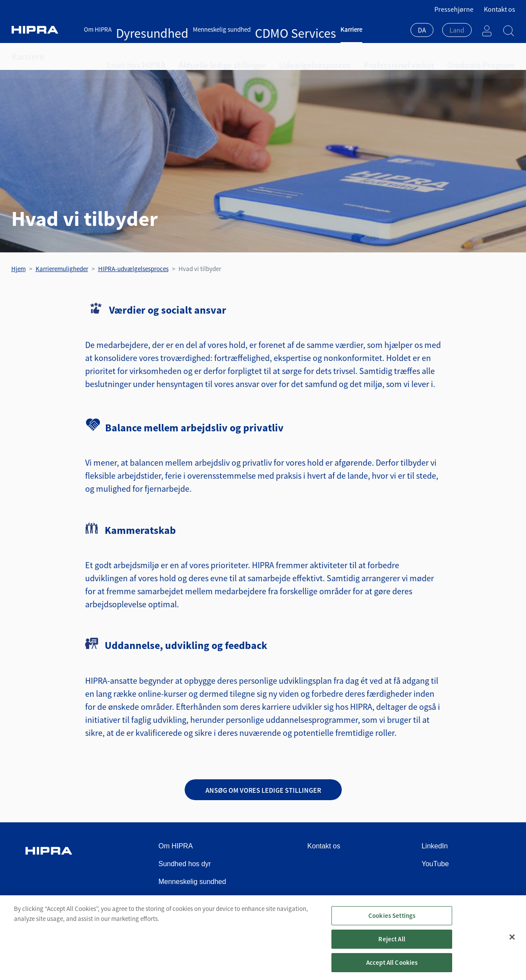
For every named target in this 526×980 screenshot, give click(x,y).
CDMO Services (238, 29)
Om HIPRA (98, 29)
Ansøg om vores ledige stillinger (263, 790)
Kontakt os (500, 9)
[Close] (512, 943)
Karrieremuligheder (62, 269)
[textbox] (457, 30)
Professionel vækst (349, 56)
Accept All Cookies (392, 968)
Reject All (392, 945)
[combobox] (422, 31)
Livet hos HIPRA (130, 56)
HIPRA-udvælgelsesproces (133, 269)
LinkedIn (435, 846)
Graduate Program (418, 56)
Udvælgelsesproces (279, 56)
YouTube (435, 864)
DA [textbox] (422, 30)
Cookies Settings (392, 921)
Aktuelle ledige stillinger (202, 56)
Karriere (273, 29)
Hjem (18, 269)
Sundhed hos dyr (185, 864)
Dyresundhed (134, 29)
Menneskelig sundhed (184, 29)
